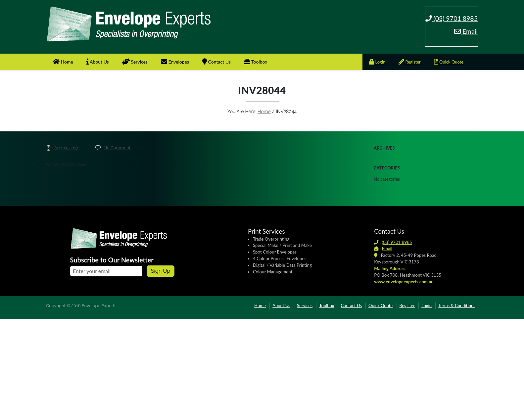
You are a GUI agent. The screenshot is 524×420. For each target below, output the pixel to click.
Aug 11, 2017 (66, 148)
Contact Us (216, 62)
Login (377, 62)
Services (135, 62)
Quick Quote (449, 62)
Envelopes (175, 62)
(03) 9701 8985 (452, 18)
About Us (98, 62)
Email (466, 31)
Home (63, 62)
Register (410, 62)
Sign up (161, 271)
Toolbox (256, 62)
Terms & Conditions (457, 305)
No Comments (118, 148)
